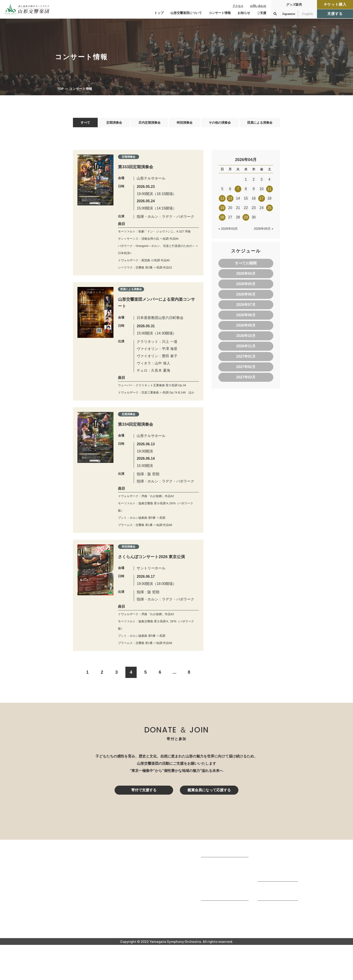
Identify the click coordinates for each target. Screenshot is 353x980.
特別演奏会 (183, 124)
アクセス (238, 6)
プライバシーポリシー (276, 954)
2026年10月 (246, 338)
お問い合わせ (258, 6)
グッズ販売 (294, 5)
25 (269, 210)
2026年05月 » (264, 231)
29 (246, 219)
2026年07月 (246, 307)
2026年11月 (246, 348)
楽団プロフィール (215, 905)
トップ (159, 13)
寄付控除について (272, 929)
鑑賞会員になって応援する (209, 825)
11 (269, 191)
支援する (335, 14)
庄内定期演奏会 (148, 124)
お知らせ (244, 13)
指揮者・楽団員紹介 (217, 917)
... (175, 707)
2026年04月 (246, 276)
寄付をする (267, 923)
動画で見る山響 (213, 923)
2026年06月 (246, 297)
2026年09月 (246, 328)
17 (262, 201)
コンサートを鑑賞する (276, 886)
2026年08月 (246, 317)
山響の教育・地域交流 (219, 929)
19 (222, 210)
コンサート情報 (270, 892)
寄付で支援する (144, 825)
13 (230, 201)
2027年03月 (246, 379)
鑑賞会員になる (270, 898)
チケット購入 (335, 4)
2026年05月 (246, 286)
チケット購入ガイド (274, 904)
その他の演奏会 (219, 124)
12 (222, 201)
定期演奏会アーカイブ (276, 910)
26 (222, 219)
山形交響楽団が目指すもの (222, 899)
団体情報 (208, 911)
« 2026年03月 (228, 231)
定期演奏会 (113, 124)
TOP (60, 89)
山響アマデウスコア (217, 942)
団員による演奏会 (259, 124)
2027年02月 (246, 369)
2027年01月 (246, 359)
